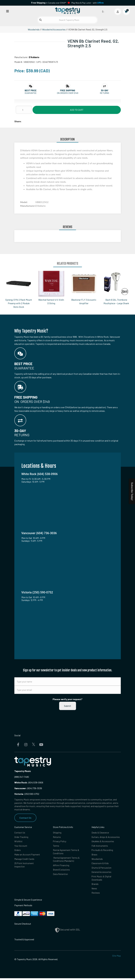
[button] (31, 90)
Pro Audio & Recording (103, 851)
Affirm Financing (61, 866)
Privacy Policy (60, 842)
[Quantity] (24, 110)
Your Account (21, 846)
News (94, 890)
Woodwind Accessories (54, 29)
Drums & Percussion (102, 869)
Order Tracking (21, 837)
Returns (57, 837)
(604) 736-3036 (28, 788)
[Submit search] (41, 20)
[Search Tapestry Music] (68, 20)
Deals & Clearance (100, 833)
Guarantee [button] (31, 93)
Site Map (117, 958)
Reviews (96, 895)
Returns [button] (105, 93)
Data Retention (60, 875)
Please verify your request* (68, 699)
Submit (68, 706)
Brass (94, 855)
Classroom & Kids (100, 864)
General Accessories (102, 873)
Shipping (57, 833)
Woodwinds (34, 29)
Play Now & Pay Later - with (88, 3)
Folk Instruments (100, 846)
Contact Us (26, 818)
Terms (56, 846)
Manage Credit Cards (24, 860)
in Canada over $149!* (49, 3)
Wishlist (18, 842)
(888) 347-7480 (22, 777)
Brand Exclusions (62, 871)
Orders (18, 851)
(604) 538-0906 (29, 782)
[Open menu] (8, 11)
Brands (95, 886)
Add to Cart (77, 110)
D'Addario (34, 57)
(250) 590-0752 (27, 794)
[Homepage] (68, 11)
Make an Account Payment (27, 855)
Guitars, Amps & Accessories (106, 837)
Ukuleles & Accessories (103, 842)
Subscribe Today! (132, 491)
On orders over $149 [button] (68, 93)
